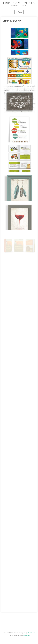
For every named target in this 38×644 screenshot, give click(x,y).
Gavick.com (32, 633)
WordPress (27, 635)
